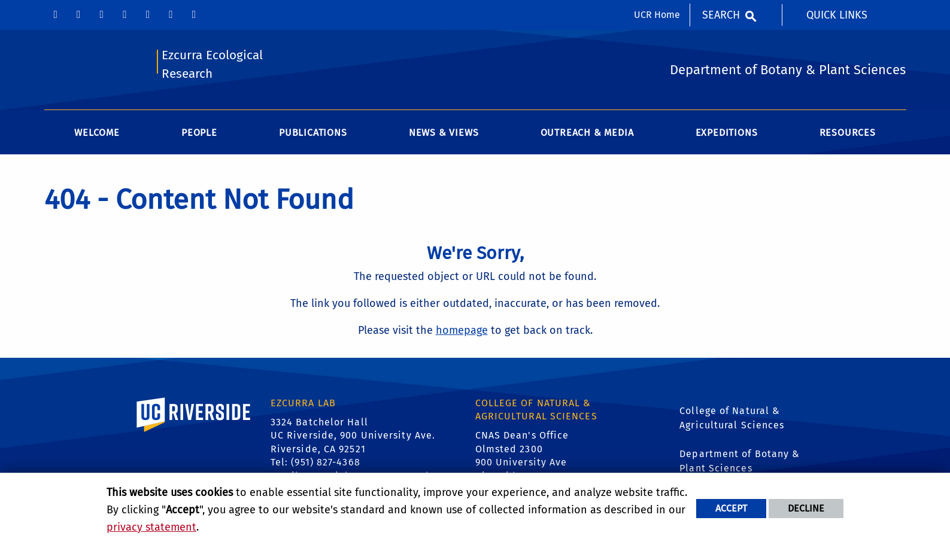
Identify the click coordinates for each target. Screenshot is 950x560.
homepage (462, 330)
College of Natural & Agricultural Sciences (732, 418)
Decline (806, 508)
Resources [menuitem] (848, 133)
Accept (731, 508)
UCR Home (657, 15)
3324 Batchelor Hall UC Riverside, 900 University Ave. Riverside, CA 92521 (353, 436)
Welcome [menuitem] (97, 133)
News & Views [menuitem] (444, 133)
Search (721, 15)
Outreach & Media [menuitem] (587, 133)
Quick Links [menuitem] (837, 15)
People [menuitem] (199, 133)
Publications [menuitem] (313, 133)
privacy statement (151, 527)
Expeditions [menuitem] (727, 133)
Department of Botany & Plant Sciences (740, 461)
